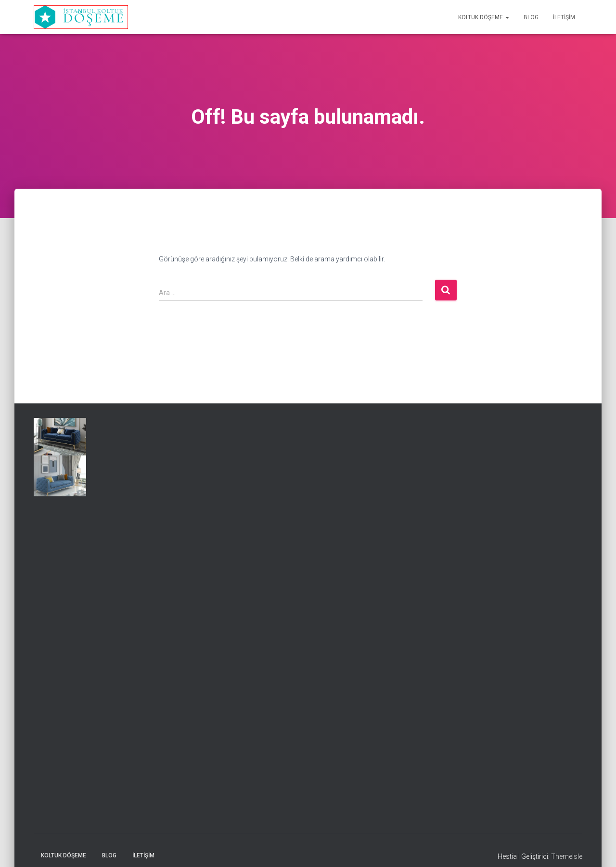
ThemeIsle (567, 856)
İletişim (564, 17)
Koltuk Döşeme (484, 17)
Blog (531, 17)
